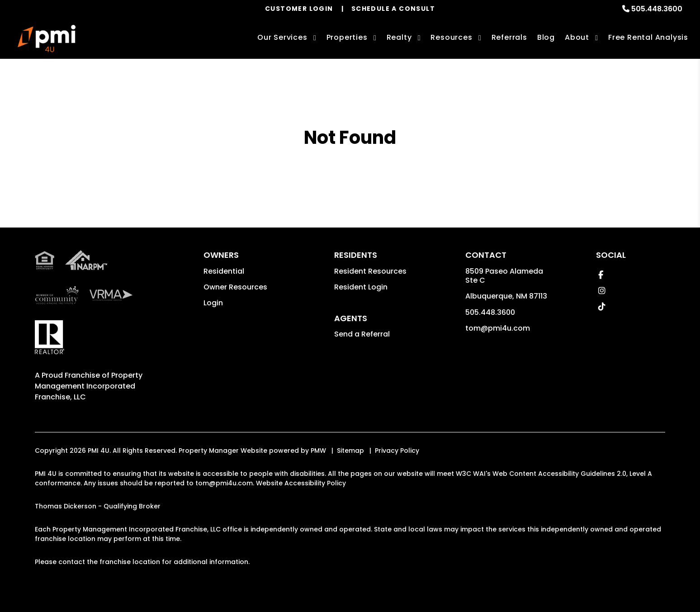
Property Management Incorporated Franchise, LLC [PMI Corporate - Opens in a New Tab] (89, 386)
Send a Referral (362, 334)
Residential (224, 271)
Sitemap (350, 451)
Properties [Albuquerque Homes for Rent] (347, 37)
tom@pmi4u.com (498, 328)
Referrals (509, 37)
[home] (47, 38)
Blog (546, 37)
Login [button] (213, 303)
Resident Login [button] (361, 287)
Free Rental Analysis (648, 37)
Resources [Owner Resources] (451, 37)
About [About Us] (577, 37)
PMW (318, 451)
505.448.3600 (657, 9)
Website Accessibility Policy (301, 483)
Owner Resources (235, 287)
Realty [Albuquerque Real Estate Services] (399, 37)
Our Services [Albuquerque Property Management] (282, 37)
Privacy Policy (397, 451)
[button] (601, 275)
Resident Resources (370, 271)
